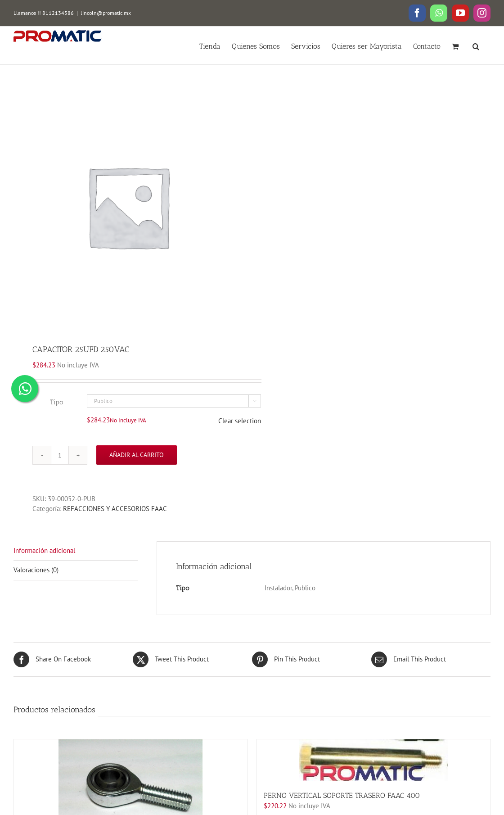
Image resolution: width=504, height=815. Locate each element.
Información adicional (44, 550)
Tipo (56, 402)
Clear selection (240, 421)
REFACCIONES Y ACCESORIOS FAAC (115, 509)
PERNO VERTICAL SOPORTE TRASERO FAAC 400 (342, 795)
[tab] (76, 551)
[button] (476, 45)
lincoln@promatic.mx (106, 13)
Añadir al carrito (137, 455)
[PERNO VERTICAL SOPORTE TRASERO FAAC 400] (373, 760)
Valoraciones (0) (36, 570)
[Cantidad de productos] (60, 455)
